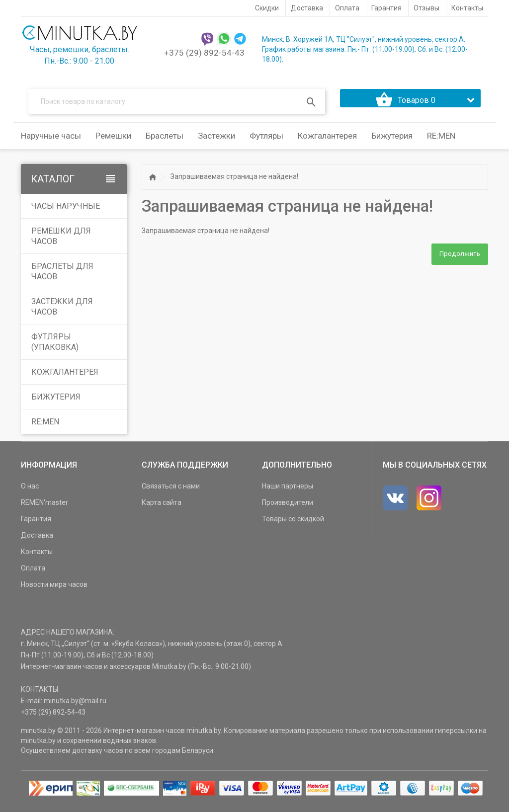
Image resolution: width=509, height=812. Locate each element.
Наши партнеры (288, 492)
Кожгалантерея (65, 378)
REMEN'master (44, 509)
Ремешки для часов (61, 243)
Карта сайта (162, 509)
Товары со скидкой (293, 525)
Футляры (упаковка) (55, 348)
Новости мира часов (54, 591)
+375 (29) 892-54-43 (204, 53)
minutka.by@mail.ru (75, 707)
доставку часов (98, 757)
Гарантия (36, 525)
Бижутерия (56, 403)
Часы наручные (66, 212)
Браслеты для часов (62, 278)
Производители (288, 509)
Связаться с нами (171, 492)
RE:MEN (441, 142)
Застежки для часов (62, 313)
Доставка (37, 542)
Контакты (37, 558)
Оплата (33, 574)
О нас (30, 492)
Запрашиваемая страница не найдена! (234, 183)
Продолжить (459, 260)
